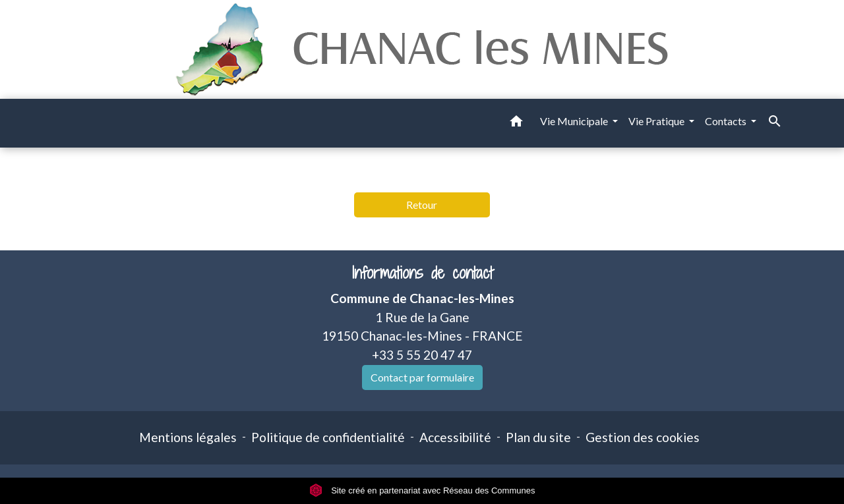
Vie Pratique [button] (657, 121)
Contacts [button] (727, 121)
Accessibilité (455, 437)
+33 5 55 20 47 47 (422, 355)
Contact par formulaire (422, 377)
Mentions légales (188, 437)
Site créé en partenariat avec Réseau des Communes (422, 490)
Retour (422, 205)
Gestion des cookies (643, 437)
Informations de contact (422, 273)
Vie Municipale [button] (575, 121)
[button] (516, 123)
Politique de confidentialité (328, 437)
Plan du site (538, 437)
